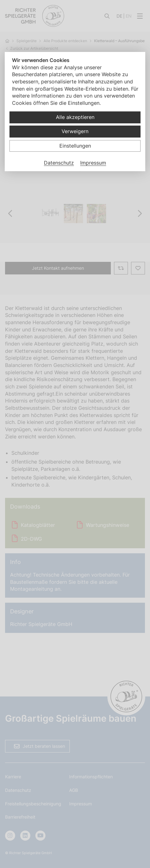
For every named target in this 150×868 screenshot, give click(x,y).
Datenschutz (59, 163)
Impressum (93, 163)
